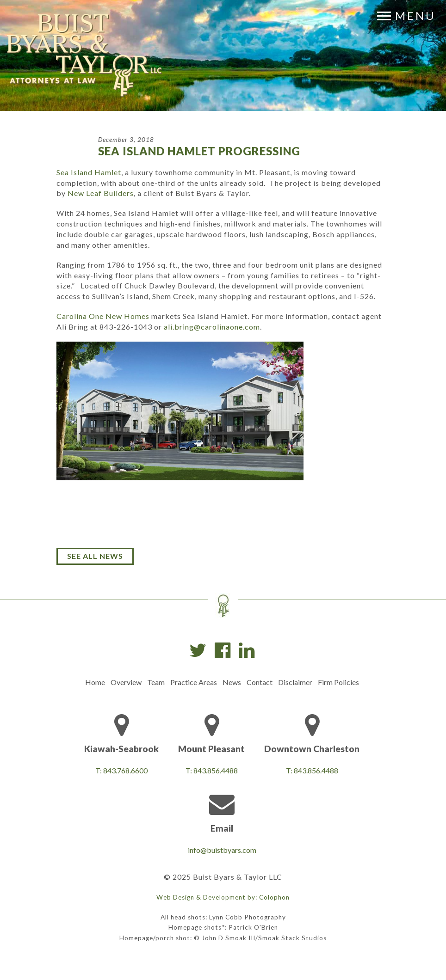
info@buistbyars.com (222, 850)
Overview (126, 682)
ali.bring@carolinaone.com (212, 327)
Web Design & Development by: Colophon (223, 897)
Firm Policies (338, 682)
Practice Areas (194, 682)
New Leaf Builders (101, 193)
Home (95, 682)
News (232, 682)
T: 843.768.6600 (121, 770)
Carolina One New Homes (103, 316)
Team (156, 682)
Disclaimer (295, 682)
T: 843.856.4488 (212, 770)
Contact (260, 682)
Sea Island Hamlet (89, 172)
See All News (95, 556)
